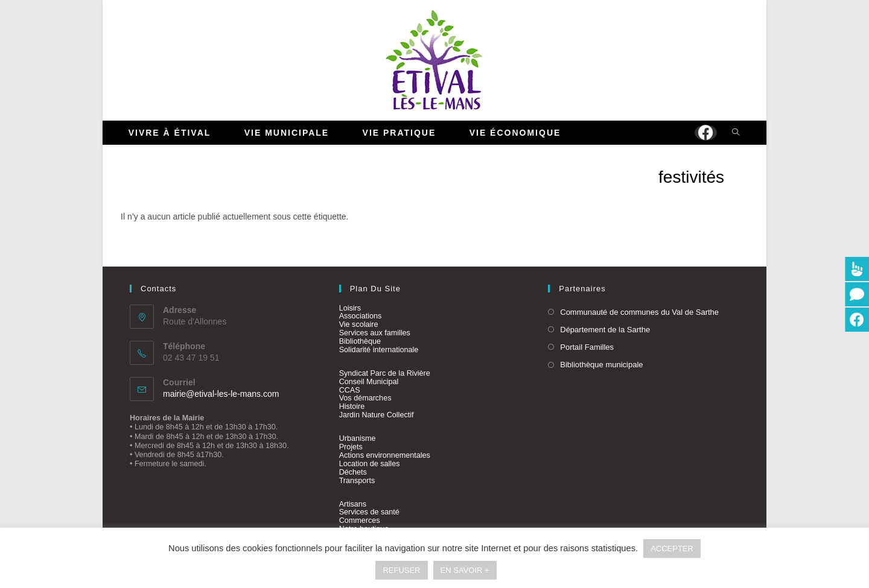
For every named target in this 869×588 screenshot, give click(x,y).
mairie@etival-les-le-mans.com (221, 394)
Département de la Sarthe (605, 330)
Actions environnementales (385, 455)
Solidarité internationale (379, 350)
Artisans (353, 504)
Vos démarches (365, 398)
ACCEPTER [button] (672, 548)
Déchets (353, 472)
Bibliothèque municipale (601, 365)
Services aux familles (375, 333)
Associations (361, 316)
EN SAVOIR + (465, 570)
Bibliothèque (360, 341)
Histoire (352, 406)
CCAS (350, 390)
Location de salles (370, 464)
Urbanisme (358, 438)
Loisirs (350, 308)
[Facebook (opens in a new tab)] (706, 133)
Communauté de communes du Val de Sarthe (639, 312)
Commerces (360, 520)
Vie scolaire (359, 324)
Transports (357, 481)
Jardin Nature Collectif (377, 415)
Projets (351, 447)
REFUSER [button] (401, 570)
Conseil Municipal (369, 382)
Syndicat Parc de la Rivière (385, 373)
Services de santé (369, 512)
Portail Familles (587, 347)
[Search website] (736, 133)
